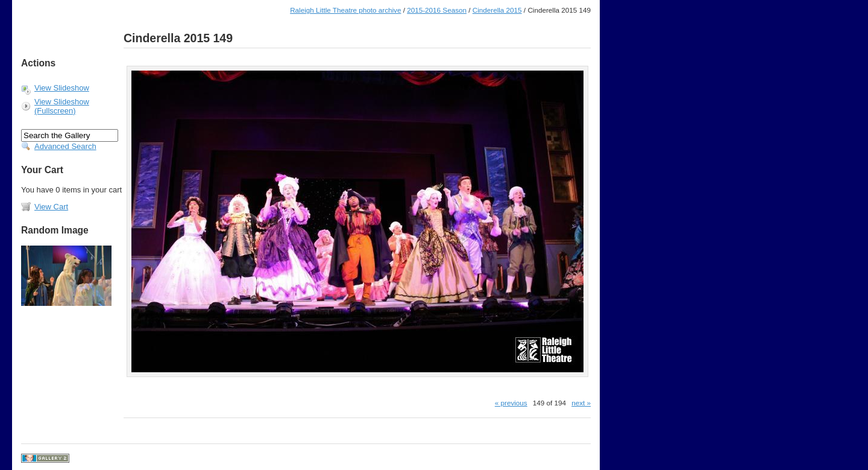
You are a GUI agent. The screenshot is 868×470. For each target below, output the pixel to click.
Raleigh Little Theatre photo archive (345, 10)
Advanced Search (65, 146)
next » (581, 403)
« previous (511, 403)
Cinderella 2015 (497, 10)
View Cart (51, 207)
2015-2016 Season (437, 10)
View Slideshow (62, 88)
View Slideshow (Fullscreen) (62, 106)
